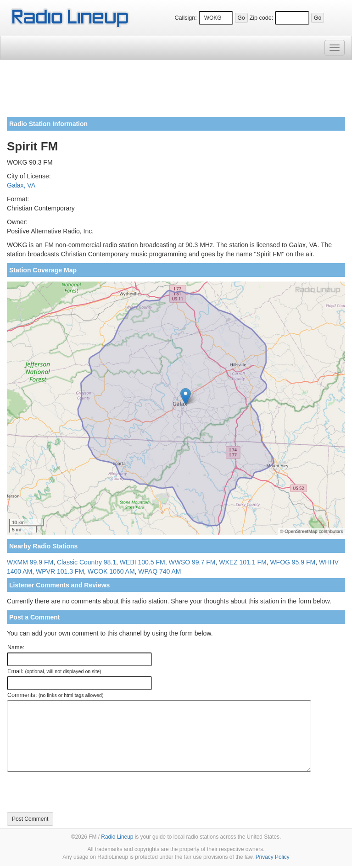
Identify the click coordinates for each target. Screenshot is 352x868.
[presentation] (77, 792)
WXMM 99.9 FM (30, 562)
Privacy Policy (273, 857)
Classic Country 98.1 (87, 562)
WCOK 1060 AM (111, 571)
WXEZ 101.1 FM (243, 562)
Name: (16, 647)
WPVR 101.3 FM (60, 571)
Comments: (55, 695)
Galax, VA (21, 185)
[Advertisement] (176, 92)
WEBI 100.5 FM (142, 562)
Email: (54, 671)
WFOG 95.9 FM (293, 562)
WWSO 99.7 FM (192, 562)
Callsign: (185, 18)
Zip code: (261, 18)
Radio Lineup (117, 837)
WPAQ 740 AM (159, 571)
